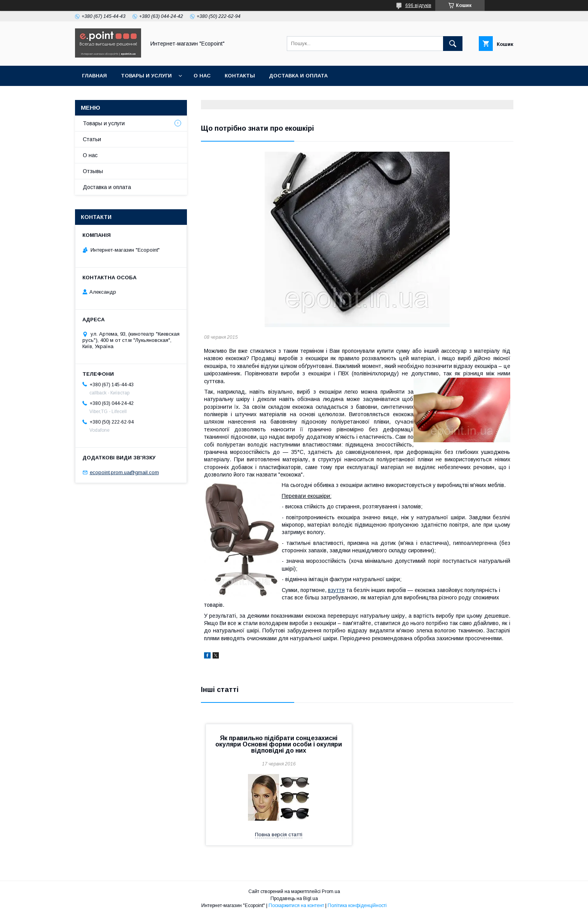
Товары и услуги (146, 76)
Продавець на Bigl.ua (294, 898)
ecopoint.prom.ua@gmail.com (124, 472)
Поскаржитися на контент (296, 905)
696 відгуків (418, 5)
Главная (94, 76)
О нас (202, 76)
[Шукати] (453, 44)
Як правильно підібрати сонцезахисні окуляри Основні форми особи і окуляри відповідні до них (279, 744)
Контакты (240, 76)
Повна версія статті (279, 835)
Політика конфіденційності (357, 905)
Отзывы (93, 171)
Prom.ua (331, 891)
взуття (336, 590)
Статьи (92, 139)
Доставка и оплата (298, 76)
